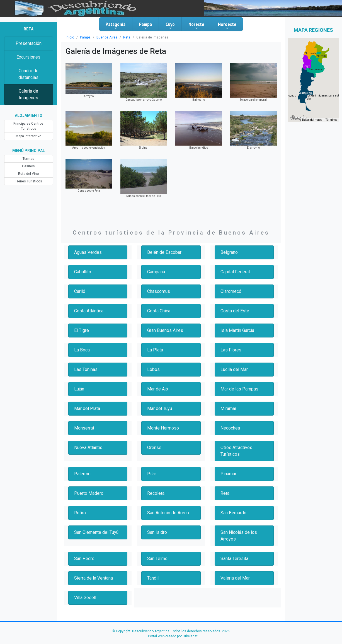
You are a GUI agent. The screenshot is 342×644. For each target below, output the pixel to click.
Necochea (231, 428)
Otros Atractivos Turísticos (236, 451)
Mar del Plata (87, 408)
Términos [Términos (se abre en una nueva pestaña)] (332, 120)
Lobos (153, 369)
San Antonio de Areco (169, 513)
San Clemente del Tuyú (97, 532)
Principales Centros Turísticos (28, 126)
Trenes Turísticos (28, 181)
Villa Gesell (85, 598)
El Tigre (82, 330)
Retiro (80, 513)
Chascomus (159, 291)
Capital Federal (236, 272)
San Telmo (158, 559)
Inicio (70, 37)
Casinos (29, 166)
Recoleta (156, 493)
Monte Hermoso (163, 428)
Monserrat (84, 428)
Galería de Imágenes (29, 94)
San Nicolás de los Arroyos (239, 536)
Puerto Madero (89, 493)
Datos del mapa (313, 120)
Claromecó (231, 291)
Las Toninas (86, 369)
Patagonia (116, 26)
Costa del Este (235, 311)
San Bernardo (234, 513)
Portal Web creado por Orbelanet (173, 636)
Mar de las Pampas (240, 389)
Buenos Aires (105, 37)
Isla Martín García (238, 330)
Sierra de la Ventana (94, 578)
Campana (157, 272)
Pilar (152, 474)
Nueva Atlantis (88, 448)
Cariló (80, 291)
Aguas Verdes (88, 252)
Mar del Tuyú (160, 408)
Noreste (196, 26)
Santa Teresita (235, 559)
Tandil (153, 578)
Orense (154, 448)
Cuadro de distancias (29, 74)
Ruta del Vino (28, 174)
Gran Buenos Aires (166, 330)
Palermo (83, 474)
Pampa (145, 26)
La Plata (155, 350)
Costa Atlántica (89, 311)
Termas (29, 159)
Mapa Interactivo (29, 136)
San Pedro (85, 559)
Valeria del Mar (235, 578)
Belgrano (229, 252)
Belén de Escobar (165, 252)
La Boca (82, 350)
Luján (80, 389)
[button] (306, 93)
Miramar (229, 408)
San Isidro (157, 532)
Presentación (29, 43)
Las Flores (231, 350)
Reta (123, 37)
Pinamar (229, 474)
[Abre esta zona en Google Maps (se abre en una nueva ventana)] (299, 118)
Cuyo (170, 26)
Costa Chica (159, 311)
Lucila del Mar (234, 369)
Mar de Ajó (158, 389)
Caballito (83, 272)
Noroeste (227, 26)
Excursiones (29, 57)
